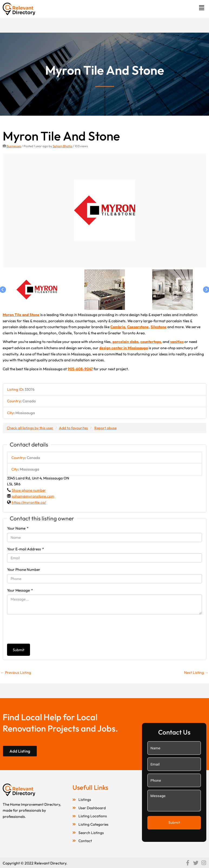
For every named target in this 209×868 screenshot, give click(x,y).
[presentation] (48, 629)
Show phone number (29, 490)
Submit (19, 650)
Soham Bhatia (62, 146)
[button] (202, 8)
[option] (104, 211)
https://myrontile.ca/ (29, 502)
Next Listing (196, 673)
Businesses (14, 146)
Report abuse (105, 428)
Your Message (20, 590)
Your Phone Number (24, 569)
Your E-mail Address (26, 549)
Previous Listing (16, 673)
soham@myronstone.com (33, 496)
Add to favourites (73, 428)
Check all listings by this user (30, 428)
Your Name (18, 528)
